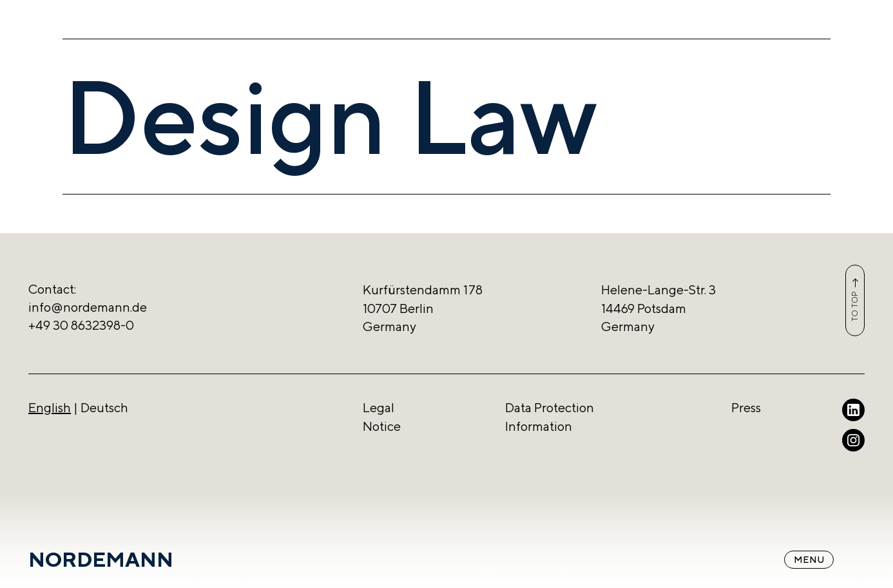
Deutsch (104, 407)
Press (746, 407)
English (50, 407)
